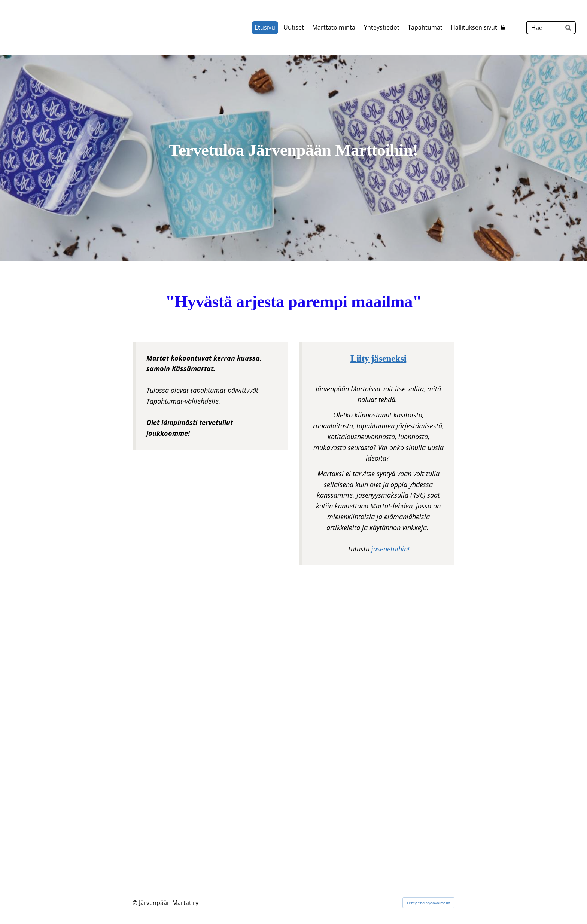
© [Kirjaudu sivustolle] (136, 903)
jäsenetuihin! (390, 549)
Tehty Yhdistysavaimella (428, 903)
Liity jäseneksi (378, 359)
